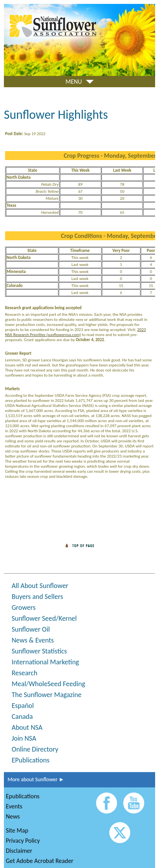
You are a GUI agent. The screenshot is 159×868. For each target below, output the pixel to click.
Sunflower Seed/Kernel (44, 618)
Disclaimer (19, 851)
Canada (22, 717)
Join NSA (24, 738)
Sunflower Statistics (39, 651)
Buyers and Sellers (37, 597)
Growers (24, 607)
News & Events (33, 640)
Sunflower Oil (31, 629)
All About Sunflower (40, 586)
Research (24, 673)
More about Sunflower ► (34, 779)
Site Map (17, 830)
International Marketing (45, 662)
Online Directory (35, 749)
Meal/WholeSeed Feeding (48, 684)
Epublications (23, 796)
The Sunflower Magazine (47, 695)
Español (23, 706)
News (13, 816)
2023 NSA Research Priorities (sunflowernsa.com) (75, 332)
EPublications (31, 760)
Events (14, 806)
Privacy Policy (23, 841)
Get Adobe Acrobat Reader (40, 861)
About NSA (27, 727)
